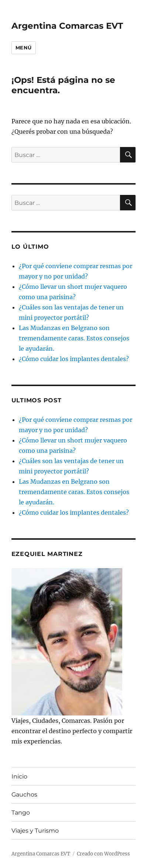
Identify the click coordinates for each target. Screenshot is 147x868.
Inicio (19, 776)
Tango (21, 813)
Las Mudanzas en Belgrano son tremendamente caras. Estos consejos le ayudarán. (74, 338)
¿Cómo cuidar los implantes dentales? (74, 359)
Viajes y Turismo (35, 831)
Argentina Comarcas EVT (67, 26)
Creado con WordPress (103, 854)
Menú (24, 48)
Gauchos (24, 794)
